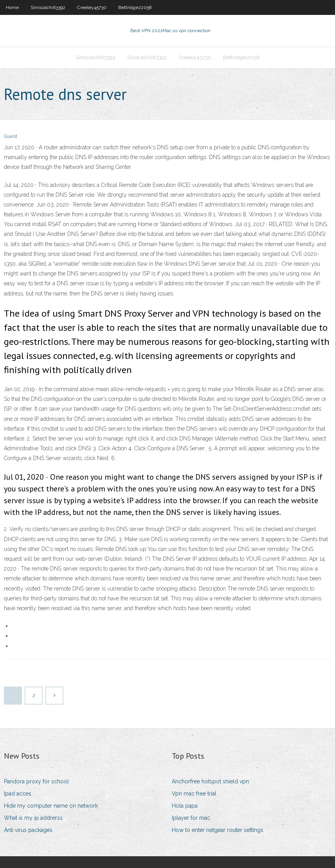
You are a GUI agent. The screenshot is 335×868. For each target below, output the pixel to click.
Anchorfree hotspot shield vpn (210, 781)
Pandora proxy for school (36, 781)
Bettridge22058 (135, 7)
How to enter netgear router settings (218, 830)
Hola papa (185, 806)
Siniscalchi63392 (48, 7)
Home (12, 7)
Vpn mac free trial (194, 794)
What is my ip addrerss (33, 818)
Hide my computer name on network (51, 806)
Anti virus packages (28, 830)
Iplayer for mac (191, 818)
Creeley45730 (92, 7)
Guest (11, 136)
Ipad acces (18, 794)
